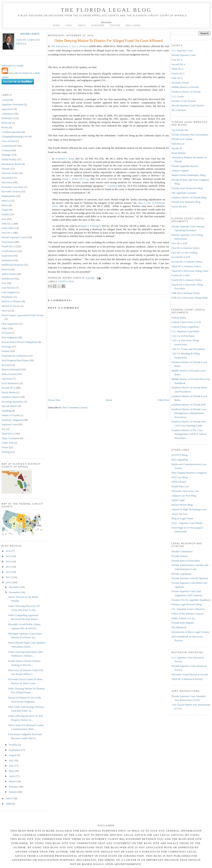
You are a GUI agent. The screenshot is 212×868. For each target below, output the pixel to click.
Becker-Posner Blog (182, 505)
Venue (5, 447)
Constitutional (9, 146)
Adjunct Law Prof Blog (184, 496)
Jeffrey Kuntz (30, 34)
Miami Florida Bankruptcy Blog (188, 175)
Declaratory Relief (11, 164)
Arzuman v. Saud (65, 159)
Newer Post (54, 400)
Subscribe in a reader (13, 66)
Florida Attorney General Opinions (190, 578)
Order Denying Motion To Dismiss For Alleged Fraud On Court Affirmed (109, 41)
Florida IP (177, 148)
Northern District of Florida (186, 92)
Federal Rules (179, 318)
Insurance (7, 260)
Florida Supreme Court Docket (188, 105)
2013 (9, 567)
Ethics (5, 205)
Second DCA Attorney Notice (187, 262)
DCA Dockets (179, 110)
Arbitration (7, 114)
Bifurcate (6, 123)
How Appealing (180, 460)
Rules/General (9, 374)
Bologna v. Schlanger (89, 226)
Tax (4, 429)
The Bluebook (179, 627)
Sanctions (7, 379)
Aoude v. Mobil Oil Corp (75, 179)
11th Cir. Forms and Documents (188, 349)
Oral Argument (9, 324)
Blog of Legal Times (182, 518)
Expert (5, 210)
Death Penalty (9, 159)
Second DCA (9, 388)
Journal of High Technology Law (189, 509)
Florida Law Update (182, 139)
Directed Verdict (10, 173)
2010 (9, 582)
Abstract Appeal (180, 170)
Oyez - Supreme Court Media (187, 523)
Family (5, 214)
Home (109, 400)
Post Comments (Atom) (75, 407)
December (15, 587)
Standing (6, 411)
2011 (9, 577)
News (5, 311)
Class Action (8, 141)
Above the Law (180, 514)
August (13, 755)
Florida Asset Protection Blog (187, 188)
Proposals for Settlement (15, 356)
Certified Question (11, 132)
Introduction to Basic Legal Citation (190, 632)
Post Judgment (9, 337)
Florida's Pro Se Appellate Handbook (191, 600)
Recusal (6, 365)
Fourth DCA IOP (180, 275)
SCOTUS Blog (179, 455)
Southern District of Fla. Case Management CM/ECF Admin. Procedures (189, 434)
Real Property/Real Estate (15, 360)
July (11, 760)
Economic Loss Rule (13, 187)
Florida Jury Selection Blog (186, 202)
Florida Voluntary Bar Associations (190, 135)
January (13, 792)
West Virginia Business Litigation (189, 473)
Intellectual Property (12, 265)
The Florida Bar (180, 130)
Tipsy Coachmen (10, 438)
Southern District (11, 397)
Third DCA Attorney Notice (186, 266)
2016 (9, 551)
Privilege (6, 347)
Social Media (9, 392)
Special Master (9, 406)
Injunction (7, 256)
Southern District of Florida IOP (188, 405)
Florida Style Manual (183, 623)
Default (6, 169)
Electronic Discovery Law (185, 491)
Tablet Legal (178, 500)
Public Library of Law (183, 618)
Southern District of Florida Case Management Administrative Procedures (189, 413)
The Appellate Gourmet (184, 193)
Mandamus (7, 297)
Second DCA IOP (181, 257)
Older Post (163, 400)
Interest (6, 269)
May (12, 771)
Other (5, 328)
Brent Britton (178, 153)
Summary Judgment (12, 420)
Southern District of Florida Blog (189, 197)
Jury (4, 283)
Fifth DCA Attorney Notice (186, 293)
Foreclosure (8, 242)
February (14, 787)
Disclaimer (7, 178)
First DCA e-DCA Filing (184, 253)
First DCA (7, 233)
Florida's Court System (183, 101)
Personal (6, 333)
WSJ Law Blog (179, 477)
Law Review (8, 288)
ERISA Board (179, 482)
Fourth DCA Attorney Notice (187, 280)
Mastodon (106, 22)
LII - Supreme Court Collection (188, 609)
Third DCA (8, 434)
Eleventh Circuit (10, 191)
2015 (9, 556)
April (12, 776)
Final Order (8, 228)
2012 (9, 572)
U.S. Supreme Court (182, 50)
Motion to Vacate (11, 306)
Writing (6, 452)
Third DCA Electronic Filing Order (190, 271)
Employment (8, 196)
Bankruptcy (8, 118)
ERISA (5, 201)
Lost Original (9, 292)
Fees (4, 219)
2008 (9, 804)
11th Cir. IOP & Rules (183, 336)
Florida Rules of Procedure (186, 561)
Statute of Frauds (11, 415)
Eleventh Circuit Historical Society (190, 674)
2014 (9, 561)
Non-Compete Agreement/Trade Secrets (23, 315)
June (12, 766)
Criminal (6, 150)
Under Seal (7, 443)
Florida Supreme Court (14, 237)
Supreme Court (10, 424)
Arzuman (112, 186)
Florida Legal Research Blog (187, 604)
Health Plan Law (180, 486)
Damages (6, 155)
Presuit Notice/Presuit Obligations (20, 342)
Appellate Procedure (12, 104)
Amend (5, 100)
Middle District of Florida (185, 87)
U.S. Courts (178, 96)
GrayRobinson (9, 251)
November (15, 592)
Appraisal (7, 109)
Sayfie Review (179, 206)
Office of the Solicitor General (187, 614)
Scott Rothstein (10, 383)
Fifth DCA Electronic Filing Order (190, 298)
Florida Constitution (182, 551)
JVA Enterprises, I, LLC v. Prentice (70, 46)
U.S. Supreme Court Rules (185, 331)
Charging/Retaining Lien (15, 136)
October (13, 745)
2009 (9, 798)
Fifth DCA (7, 224)
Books (5, 127)
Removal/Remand (11, 369)
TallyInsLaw (178, 144)
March (13, 781)
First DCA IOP (179, 243)
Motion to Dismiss (11, 301)
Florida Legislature (181, 574)
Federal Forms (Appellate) (185, 327)
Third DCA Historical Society (187, 679)
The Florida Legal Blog (106, 10)
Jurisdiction (8, 279)
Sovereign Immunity (12, 402)
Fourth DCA (8, 246)
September (15, 750)
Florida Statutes (180, 556)
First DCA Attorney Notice (186, 248)
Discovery (7, 182)
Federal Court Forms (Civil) (186, 322)
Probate (6, 351)
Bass (117, 213)
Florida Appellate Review (185, 166)
